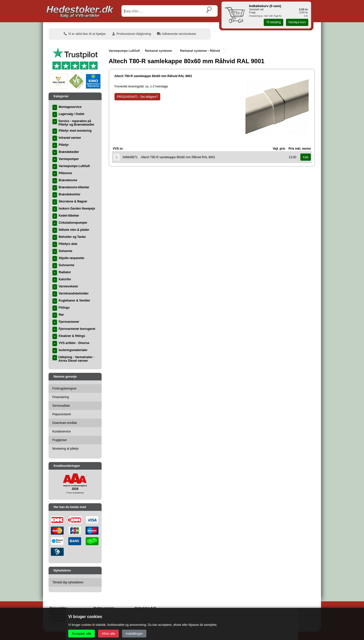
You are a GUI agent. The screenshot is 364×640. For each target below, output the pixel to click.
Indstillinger (134, 634)
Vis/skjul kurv (297, 22)
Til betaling (274, 22)
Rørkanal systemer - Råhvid (200, 51)
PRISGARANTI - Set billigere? (137, 97)
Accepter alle (82, 634)
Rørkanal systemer (158, 51)
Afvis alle (108, 634)
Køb (306, 157)
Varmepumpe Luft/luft (124, 51)
